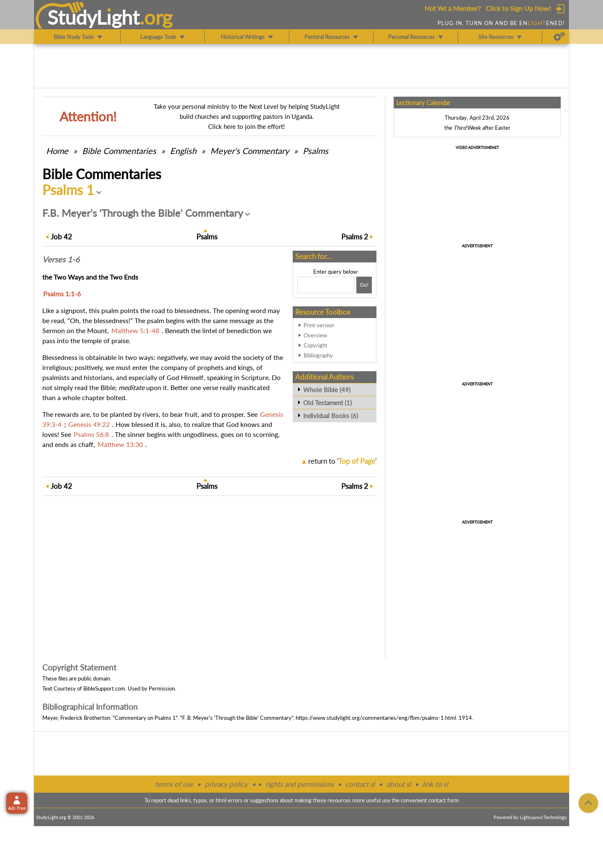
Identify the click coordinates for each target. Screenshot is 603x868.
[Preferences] (559, 37)
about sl (399, 784)
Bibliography (318, 355)
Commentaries (119, 151)
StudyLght (94, 17)
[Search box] (326, 285)
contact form (444, 800)
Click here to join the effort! (246, 126)
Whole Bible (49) (327, 390)
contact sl (360, 784)
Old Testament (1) (327, 403)
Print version (319, 325)
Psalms (316, 151)
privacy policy (226, 784)
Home (57, 151)
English (183, 151)
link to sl (435, 784)
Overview (315, 335)
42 (61, 237)
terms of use (174, 784)
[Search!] (364, 285)
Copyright (316, 345)
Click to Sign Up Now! (518, 8)
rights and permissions (300, 784)
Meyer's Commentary (250, 151)
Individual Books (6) (331, 416)
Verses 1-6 (61, 259)
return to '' (342, 461)
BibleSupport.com (104, 688)
